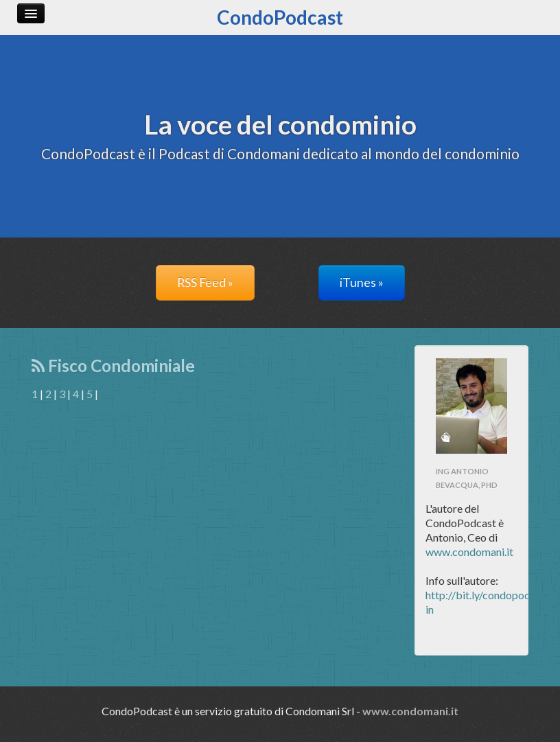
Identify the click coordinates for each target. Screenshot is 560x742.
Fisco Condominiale (113, 366)
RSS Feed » (205, 282)
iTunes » (362, 282)
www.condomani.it (469, 552)
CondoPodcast (280, 17)
